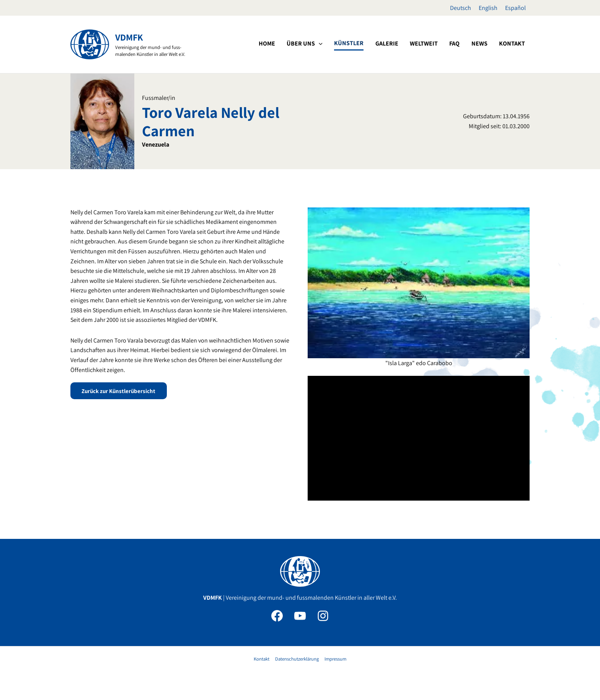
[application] (354, 44)
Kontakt (262, 659)
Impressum (335, 659)
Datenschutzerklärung (297, 659)
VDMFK (129, 37)
